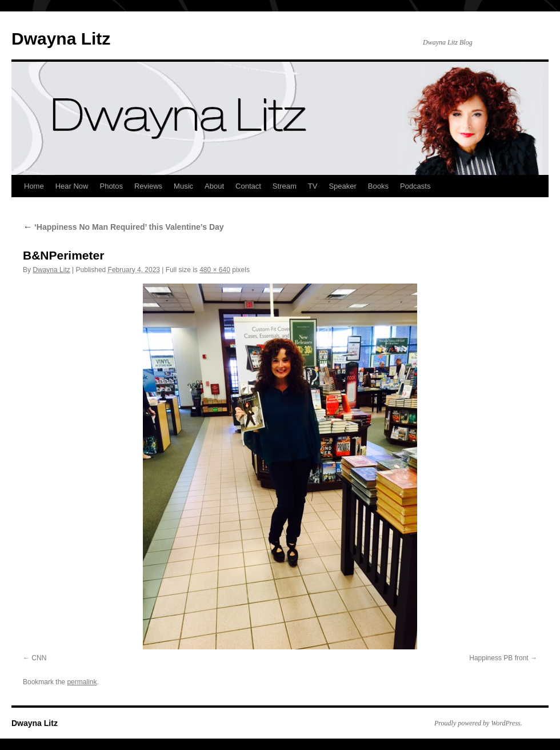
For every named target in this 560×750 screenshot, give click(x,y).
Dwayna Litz (61, 39)
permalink (82, 682)
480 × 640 (215, 270)
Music (183, 186)
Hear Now (72, 186)
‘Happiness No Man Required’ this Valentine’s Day (123, 227)
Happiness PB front (499, 658)
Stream (285, 186)
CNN (39, 658)
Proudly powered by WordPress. (478, 723)
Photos (111, 186)
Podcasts (415, 186)
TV (313, 186)
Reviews (148, 186)
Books (378, 186)
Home (34, 186)
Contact (248, 186)
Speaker (342, 186)
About (214, 186)
